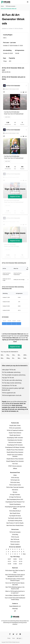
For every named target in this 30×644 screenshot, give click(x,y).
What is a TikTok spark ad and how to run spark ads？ (15, 592)
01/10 (21, 561)
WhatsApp (15, 609)
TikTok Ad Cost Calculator (15, 443)
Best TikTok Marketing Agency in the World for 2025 (15, 588)
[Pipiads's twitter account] (13, 634)
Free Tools (15, 464)
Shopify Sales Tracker (15, 426)
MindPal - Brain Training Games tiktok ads (4, 355)
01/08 (15, 564)
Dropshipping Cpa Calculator (15, 440)
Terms (14, 638)
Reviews (15, 492)
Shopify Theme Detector (15, 433)
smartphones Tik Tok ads (9, 386)
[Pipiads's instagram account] (20, 634)
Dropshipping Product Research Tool (15, 502)
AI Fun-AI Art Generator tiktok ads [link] (9, 9)
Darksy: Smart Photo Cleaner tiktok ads (26, 358)
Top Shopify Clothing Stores (15, 521)
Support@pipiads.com (15, 606)
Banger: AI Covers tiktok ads (4, 358)
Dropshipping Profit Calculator (15, 445)
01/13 (15, 561)
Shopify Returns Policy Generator (15, 459)
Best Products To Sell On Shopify (15, 523)
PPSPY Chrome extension (15, 466)
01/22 (21, 559)
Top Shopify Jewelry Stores (15, 518)
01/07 (21, 564)
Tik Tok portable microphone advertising (14, 375)
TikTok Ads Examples (15, 532)
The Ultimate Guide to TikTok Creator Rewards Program (15, 580)
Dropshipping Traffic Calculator (15, 438)
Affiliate (15, 469)
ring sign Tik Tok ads (8, 378)
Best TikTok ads (15, 539)
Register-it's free (15, 196)
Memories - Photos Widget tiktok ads (21, 355)
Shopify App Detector (15, 435)
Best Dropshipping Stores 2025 (15, 499)
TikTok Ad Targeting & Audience (15, 430)
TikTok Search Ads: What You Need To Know (15, 571)
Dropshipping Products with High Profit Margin (15, 508)
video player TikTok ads (9, 370)
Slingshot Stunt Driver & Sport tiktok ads (9, 358)
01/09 (9, 564)
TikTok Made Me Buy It (15, 511)
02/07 (9, 559)
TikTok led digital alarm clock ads (12, 395)
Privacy (9, 638)
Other (24, 554)
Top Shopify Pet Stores (15, 516)
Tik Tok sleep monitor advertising (12, 383)
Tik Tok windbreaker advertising (11, 372)
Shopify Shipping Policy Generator (15, 461)
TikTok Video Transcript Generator (15, 487)
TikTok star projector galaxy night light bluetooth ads (13, 389)
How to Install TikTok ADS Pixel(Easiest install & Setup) (15, 599)
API (15, 611)
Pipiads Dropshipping (15, 504)
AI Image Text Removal (15, 497)
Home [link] (2, 6)
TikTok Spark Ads (15, 480)
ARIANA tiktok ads (26, 355)
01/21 (9, 561)
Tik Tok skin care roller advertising (12, 380)
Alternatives (15, 490)
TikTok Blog (15, 535)
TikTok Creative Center (15, 485)
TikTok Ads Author (15, 542)
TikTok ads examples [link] (11, 6)
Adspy (15, 475)
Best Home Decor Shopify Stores (15, 525)
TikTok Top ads (15, 537)
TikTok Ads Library (15, 482)
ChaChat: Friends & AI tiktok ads (9, 355)
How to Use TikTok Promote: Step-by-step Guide (15, 584)
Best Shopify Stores (15, 513)
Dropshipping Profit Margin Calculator (15, 447)
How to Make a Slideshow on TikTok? (15, 595)
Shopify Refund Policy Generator (15, 452)
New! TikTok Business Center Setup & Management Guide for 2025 (15, 576)
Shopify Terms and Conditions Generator (15, 456)
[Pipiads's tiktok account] (17, 634)
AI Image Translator (15, 495)
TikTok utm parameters (15, 428)
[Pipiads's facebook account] (10, 634)
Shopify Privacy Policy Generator (15, 450)
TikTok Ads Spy (15, 478)
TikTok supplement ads (9, 393)
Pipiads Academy (15, 544)
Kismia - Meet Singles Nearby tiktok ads (15, 358)
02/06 (15, 559)
